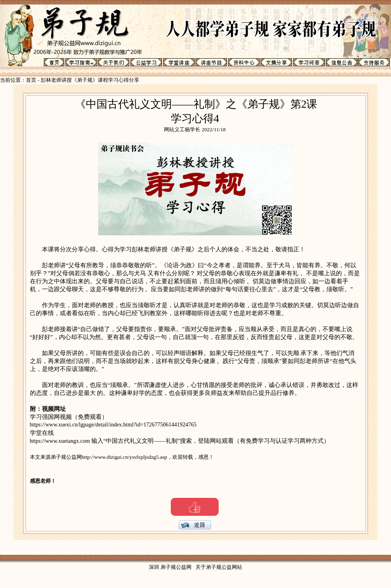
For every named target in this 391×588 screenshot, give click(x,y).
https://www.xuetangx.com (61, 441)
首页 (31, 80)
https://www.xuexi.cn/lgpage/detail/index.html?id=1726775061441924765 (113, 425)
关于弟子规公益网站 (219, 567)
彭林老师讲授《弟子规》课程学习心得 (85, 80)
